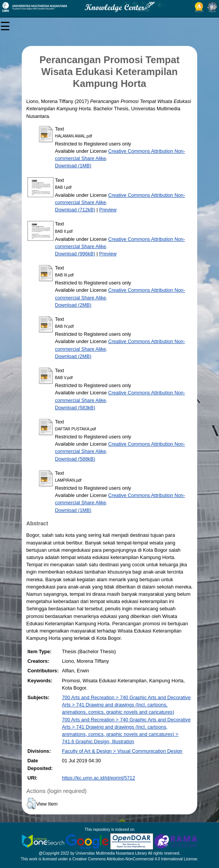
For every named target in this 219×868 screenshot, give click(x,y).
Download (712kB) (75, 210)
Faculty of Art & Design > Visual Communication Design (122, 751)
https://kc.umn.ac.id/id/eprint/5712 (98, 778)
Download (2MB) (73, 305)
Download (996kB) (75, 254)
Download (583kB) (75, 408)
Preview (108, 210)
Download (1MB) (73, 166)
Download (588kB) (75, 459)
